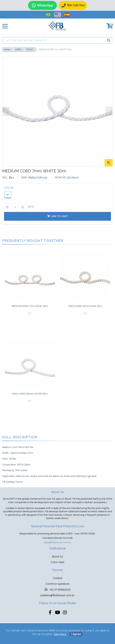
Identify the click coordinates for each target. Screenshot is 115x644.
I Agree (76, 634)
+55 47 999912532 (58, 589)
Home (7, 50)
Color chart (57, 562)
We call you (73, 5)
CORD (18, 50)
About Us (57, 557)
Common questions (57, 584)
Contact (57, 578)
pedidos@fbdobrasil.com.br (58, 595)
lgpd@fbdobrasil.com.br (57, 542)
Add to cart (58, 216)
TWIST (30, 50)
